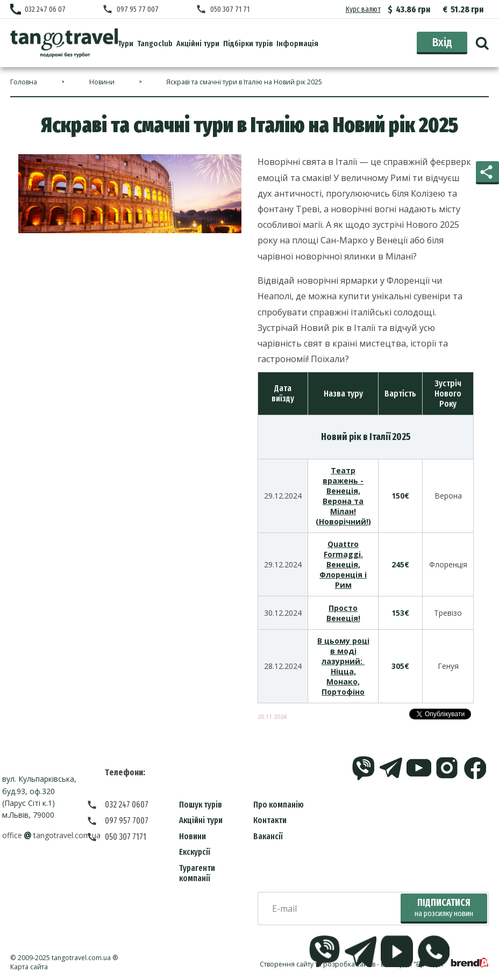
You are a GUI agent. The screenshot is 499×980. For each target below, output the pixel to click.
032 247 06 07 (45, 9)
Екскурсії (195, 852)
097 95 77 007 (138, 9)
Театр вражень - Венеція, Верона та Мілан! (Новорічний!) (343, 496)
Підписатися (444, 908)
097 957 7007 (127, 821)
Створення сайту (287, 964)
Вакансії (268, 836)
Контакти (270, 820)
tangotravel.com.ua (81, 958)
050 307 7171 (126, 837)
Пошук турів (201, 805)
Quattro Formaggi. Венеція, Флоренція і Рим (343, 564)
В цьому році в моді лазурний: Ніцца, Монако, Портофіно (343, 666)
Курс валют (363, 9)
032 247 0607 (127, 805)
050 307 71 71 (230, 9)
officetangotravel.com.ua (51, 835)
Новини (193, 836)
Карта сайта (29, 967)
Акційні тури (201, 820)
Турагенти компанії (197, 873)
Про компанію (279, 805)
